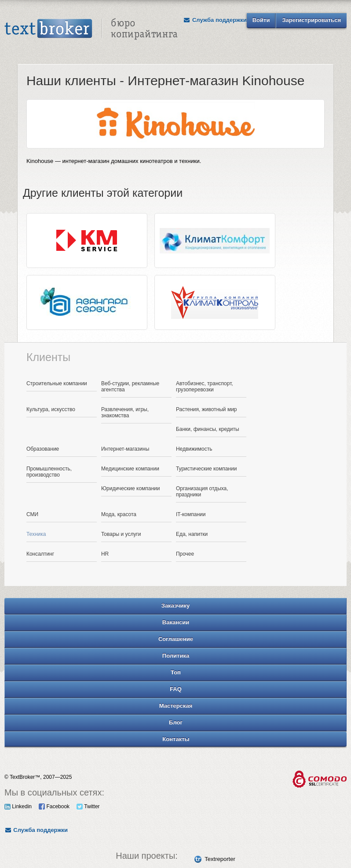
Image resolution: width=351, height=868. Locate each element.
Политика (176, 656)
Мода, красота (119, 514)
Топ (176, 672)
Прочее (185, 554)
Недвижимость (194, 449)
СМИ (32, 514)
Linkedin (18, 807)
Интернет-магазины (125, 449)
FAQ (176, 689)
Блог (176, 722)
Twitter (88, 807)
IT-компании (191, 514)
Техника (36, 534)
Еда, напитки (192, 534)
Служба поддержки (215, 20)
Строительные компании (57, 383)
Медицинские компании (130, 469)
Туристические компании (207, 469)
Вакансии (176, 622)
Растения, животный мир (207, 409)
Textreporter (220, 859)
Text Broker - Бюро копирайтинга (91, 29)
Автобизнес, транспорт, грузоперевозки (205, 387)
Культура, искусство (51, 409)
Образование (43, 449)
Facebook (54, 807)
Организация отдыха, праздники (202, 492)
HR (105, 554)
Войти (261, 20)
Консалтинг (40, 554)
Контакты (176, 739)
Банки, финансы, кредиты (208, 429)
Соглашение (176, 639)
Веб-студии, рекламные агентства (130, 387)
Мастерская (176, 706)
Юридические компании (131, 488)
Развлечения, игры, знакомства (125, 412)
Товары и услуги (121, 534)
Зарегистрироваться (311, 20)
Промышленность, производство (49, 472)
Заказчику (176, 606)
